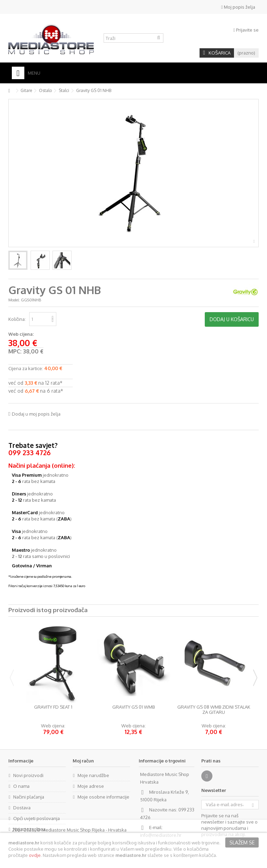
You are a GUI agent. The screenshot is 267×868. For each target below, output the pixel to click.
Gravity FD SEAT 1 (53, 707)
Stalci (64, 90)
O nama (21, 786)
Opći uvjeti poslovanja (37, 818)
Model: (14, 300)
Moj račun (83, 761)
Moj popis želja (238, 7)
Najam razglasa (29, 829)
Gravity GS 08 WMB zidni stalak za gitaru (214, 710)
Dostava (22, 808)
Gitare (26, 90)
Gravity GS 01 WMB (133, 707)
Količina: (17, 319)
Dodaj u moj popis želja (36, 414)
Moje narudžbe (93, 775)
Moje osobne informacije (103, 797)
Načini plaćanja (29, 797)
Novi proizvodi (28, 775)
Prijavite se (246, 30)
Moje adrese (91, 786)
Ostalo (45, 90)
